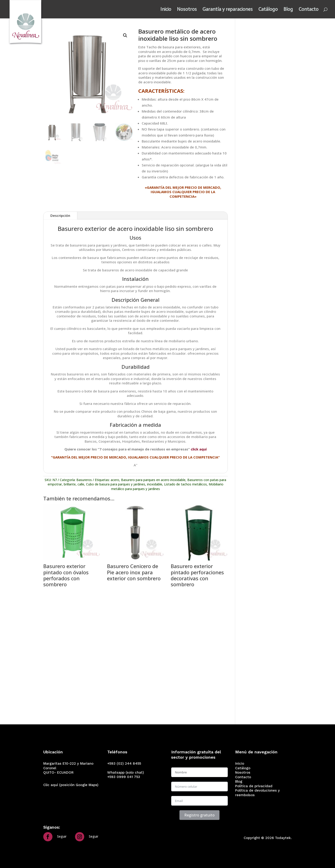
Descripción (60, 215)
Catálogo (268, 10)
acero (115, 480)
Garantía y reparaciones (228, 10)
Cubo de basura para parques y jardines (116, 484)
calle (81, 484)
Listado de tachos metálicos (185, 484)
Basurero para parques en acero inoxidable (153, 480)
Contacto (309, 10)
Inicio (166, 10)
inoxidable (155, 484)
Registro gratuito (199, 815)
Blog (288, 10)
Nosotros (187, 10)
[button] (125, 35)
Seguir (62, 836)
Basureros (84, 480)
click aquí (199, 449)
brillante (70, 484)
